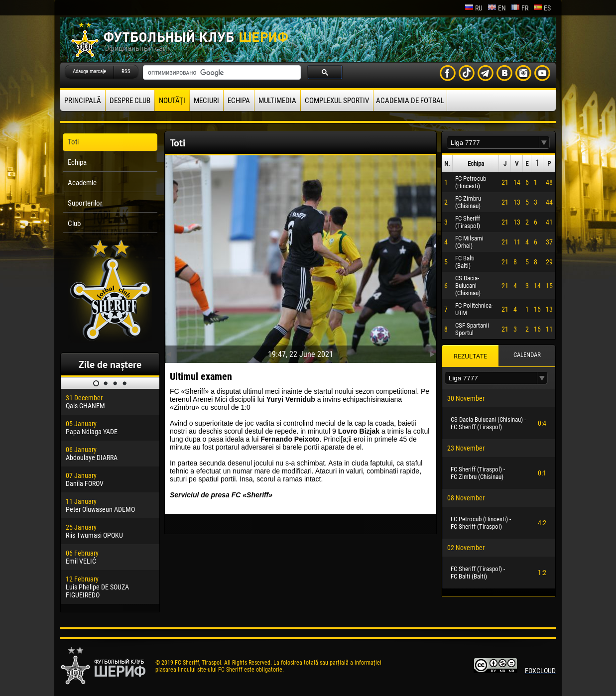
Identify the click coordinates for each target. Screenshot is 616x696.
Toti (73, 142)
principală (83, 101)
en (497, 8)
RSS (126, 71)
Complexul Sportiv (337, 101)
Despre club (130, 101)
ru (474, 8)
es (542, 8)
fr (520, 8)
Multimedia (277, 101)
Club (74, 224)
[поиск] (221, 73)
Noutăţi (172, 101)
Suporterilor (85, 203)
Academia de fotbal (410, 101)
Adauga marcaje (89, 71)
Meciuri (206, 101)
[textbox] (493, 143)
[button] (544, 143)
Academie (82, 183)
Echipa (239, 101)
